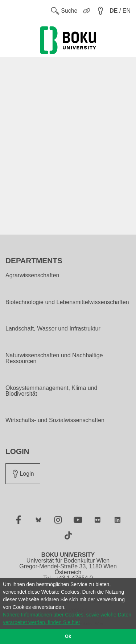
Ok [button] (68, 636)
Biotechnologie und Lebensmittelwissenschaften (67, 302)
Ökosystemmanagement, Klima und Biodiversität (51, 391)
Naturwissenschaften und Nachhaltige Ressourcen (54, 358)
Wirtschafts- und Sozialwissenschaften (55, 420)
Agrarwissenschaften (32, 275)
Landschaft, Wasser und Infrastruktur (53, 329)
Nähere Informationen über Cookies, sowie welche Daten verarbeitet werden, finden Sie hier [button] (67, 618)
